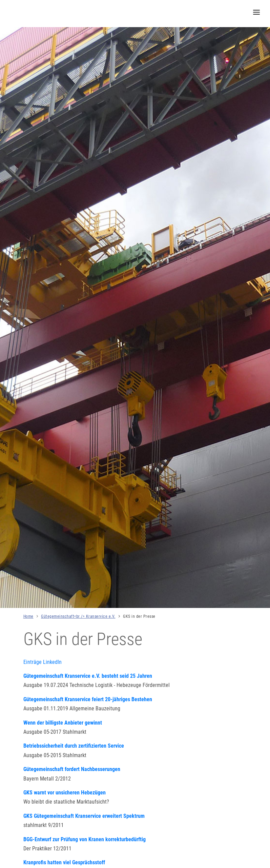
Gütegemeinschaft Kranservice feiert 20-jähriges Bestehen (88, 699)
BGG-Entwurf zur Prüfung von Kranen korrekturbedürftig (85, 839)
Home (28, 616)
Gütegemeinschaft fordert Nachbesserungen (72, 769)
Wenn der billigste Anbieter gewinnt (63, 723)
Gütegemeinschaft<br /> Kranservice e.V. (78, 616)
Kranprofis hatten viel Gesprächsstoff (64, 862)
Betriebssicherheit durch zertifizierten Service (74, 746)
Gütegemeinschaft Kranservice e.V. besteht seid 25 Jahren (88, 676)
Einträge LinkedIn (43, 662)
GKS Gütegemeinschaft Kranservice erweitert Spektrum (84, 816)
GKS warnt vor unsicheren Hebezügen (65, 793)
